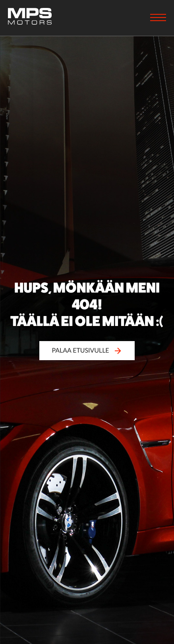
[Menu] (158, 18)
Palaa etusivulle (87, 350)
